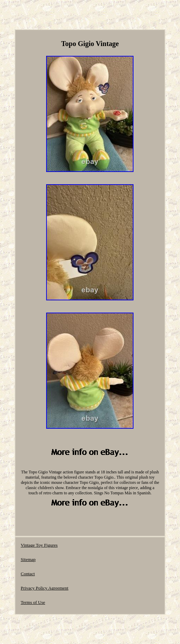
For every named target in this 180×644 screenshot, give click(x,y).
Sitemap (28, 559)
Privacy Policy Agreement (44, 588)
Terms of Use (33, 602)
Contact (28, 574)
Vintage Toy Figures (39, 545)
